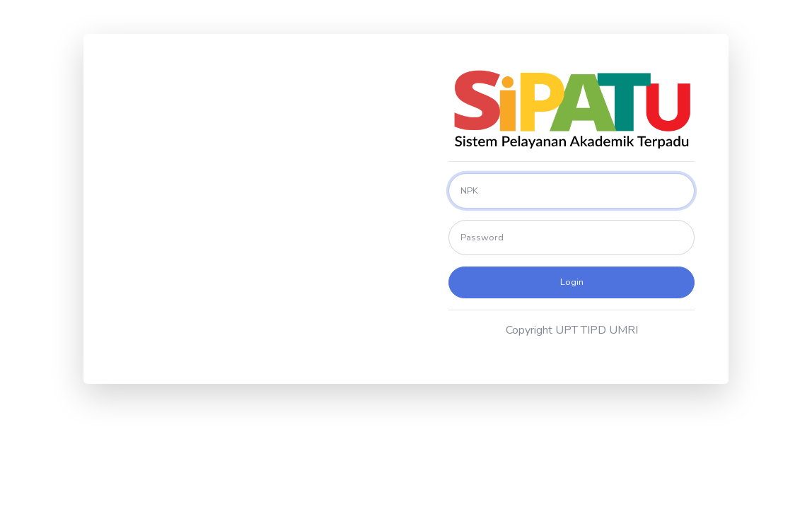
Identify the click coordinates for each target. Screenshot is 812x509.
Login (572, 282)
